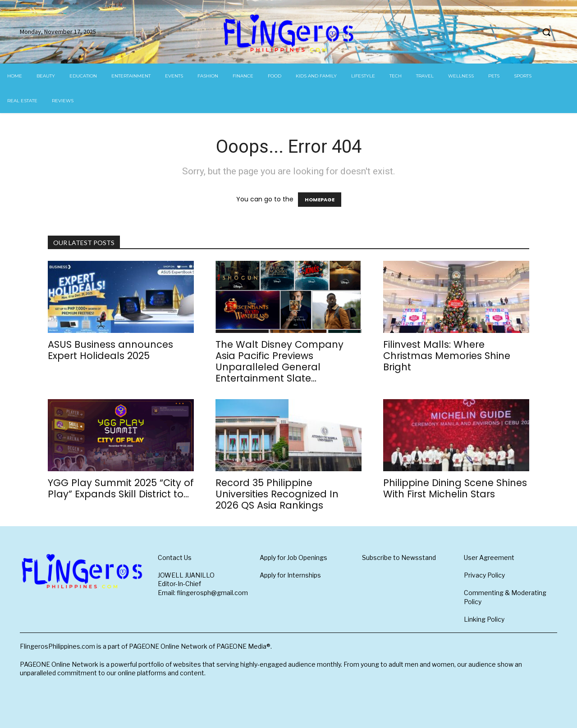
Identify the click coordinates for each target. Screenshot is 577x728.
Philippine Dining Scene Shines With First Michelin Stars (455, 488)
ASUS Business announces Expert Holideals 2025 (110, 350)
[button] (546, 32)
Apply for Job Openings (293, 557)
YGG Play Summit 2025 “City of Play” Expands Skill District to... (121, 488)
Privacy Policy (484, 575)
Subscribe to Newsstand (399, 557)
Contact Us (175, 557)
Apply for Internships (290, 575)
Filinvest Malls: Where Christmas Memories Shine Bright (447, 356)
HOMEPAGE (320, 200)
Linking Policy (484, 619)
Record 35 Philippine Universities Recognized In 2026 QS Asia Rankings (277, 494)
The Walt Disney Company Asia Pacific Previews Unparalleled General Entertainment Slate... (279, 361)
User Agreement (489, 557)
